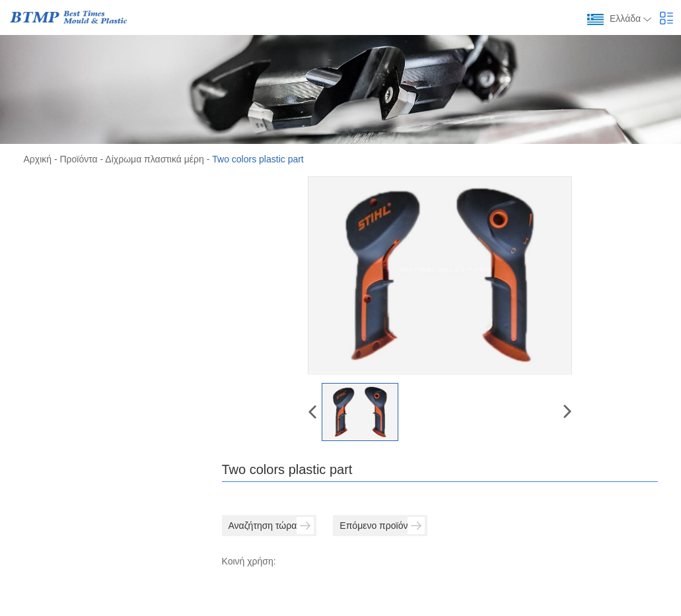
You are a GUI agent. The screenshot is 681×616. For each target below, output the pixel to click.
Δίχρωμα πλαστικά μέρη (154, 159)
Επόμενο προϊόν (382, 526)
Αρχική (38, 159)
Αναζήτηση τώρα (271, 526)
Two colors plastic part (258, 159)
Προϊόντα (79, 159)
